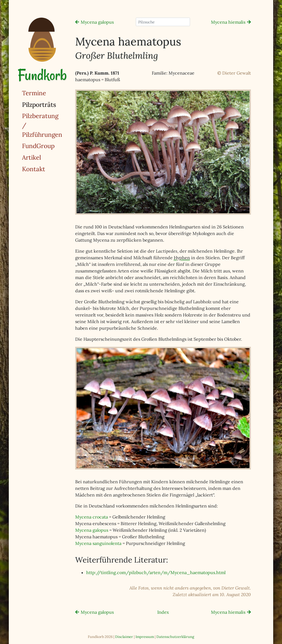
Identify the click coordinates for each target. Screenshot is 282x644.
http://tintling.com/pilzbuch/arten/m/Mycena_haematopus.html (156, 572)
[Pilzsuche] (163, 22)
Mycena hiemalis (228, 22)
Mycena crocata (92, 517)
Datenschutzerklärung (175, 637)
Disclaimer (124, 637)
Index (163, 612)
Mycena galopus (97, 22)
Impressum (145, 637)
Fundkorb (42, 75)
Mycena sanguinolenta (98, 543)
